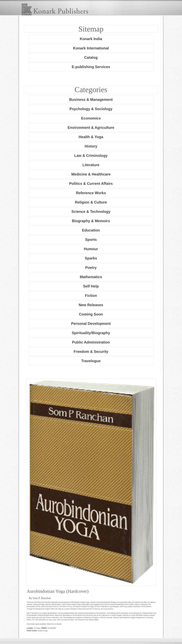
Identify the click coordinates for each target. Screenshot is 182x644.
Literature (91, 165)
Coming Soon (91, 314)
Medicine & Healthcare (91, 174)
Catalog (91, 57)
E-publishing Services (91, 67)
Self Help (91, 286)
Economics (91, 118)
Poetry (91, 268)
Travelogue (91, 361)
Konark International (91, 48)
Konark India (91, 39)
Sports (91, 240)
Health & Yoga (91, 137)
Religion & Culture (91, 202)
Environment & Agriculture (91, 128)
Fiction (91, 296)
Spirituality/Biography (91, 333)
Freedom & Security (91, 352)
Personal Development (91, 324)
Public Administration (91, 342)
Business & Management (91, 100)
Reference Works (91, 193)
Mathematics (91, 277)
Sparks (91, 258)
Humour (91, 249)
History (91, 146)
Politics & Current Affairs (91, 184)
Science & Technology (91, 212)
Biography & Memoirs (91, 221)
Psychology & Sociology (91, 109)
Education (91, 230)
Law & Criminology (91, 156)
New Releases (91, 305)
